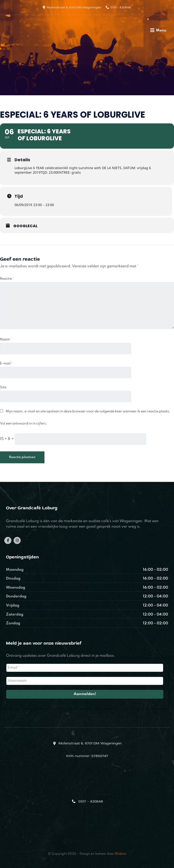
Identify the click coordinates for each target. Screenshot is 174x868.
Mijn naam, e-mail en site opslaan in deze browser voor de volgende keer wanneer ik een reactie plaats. (88, 411)
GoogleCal (25, 226)
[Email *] (85, 668)
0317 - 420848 (121, 7)
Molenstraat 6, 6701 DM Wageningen (74, 7)
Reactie (7, 279)
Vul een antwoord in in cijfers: (23, 424)
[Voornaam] (85, 681)
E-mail (6, 363)
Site (3, 387)
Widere (120, 854)
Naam (6, 339)
